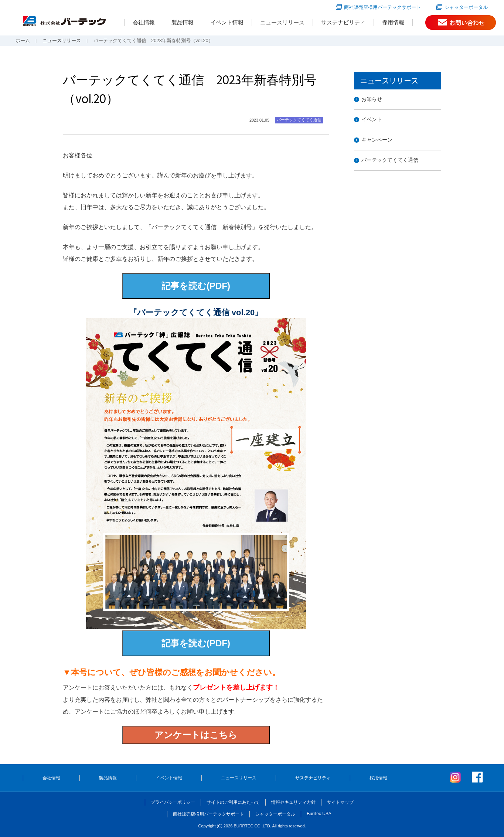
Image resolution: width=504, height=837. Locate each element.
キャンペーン (377, 140)
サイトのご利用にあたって (233, 802)
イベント (372, 119)
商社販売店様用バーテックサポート (382, 7)
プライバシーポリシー (173, 802)
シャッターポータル (466, 7)
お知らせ (372, 99)
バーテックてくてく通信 (390, 160)
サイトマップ (340, 802)
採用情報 (393, 22)
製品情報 (183, 22)
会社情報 (144, 22)
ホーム (23, 40)
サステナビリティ (343, 22)
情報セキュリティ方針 (293, 802)
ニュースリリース (282, 22)
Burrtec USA (319, 814)
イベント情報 (227, 22)
